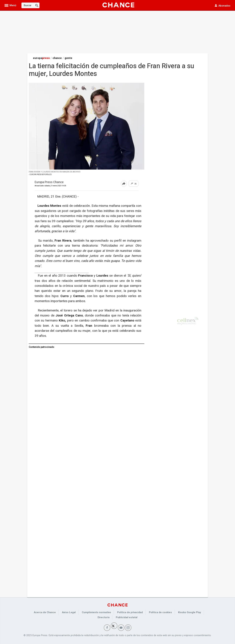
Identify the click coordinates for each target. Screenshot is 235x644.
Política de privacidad (130, 612)
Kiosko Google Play (190, 612)
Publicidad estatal (127, 617)
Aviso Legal (69, 612)
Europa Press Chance (49, 182)
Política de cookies (160, 612)
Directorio (104, 617)
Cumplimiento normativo (96, 612)
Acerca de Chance (45, 612)
